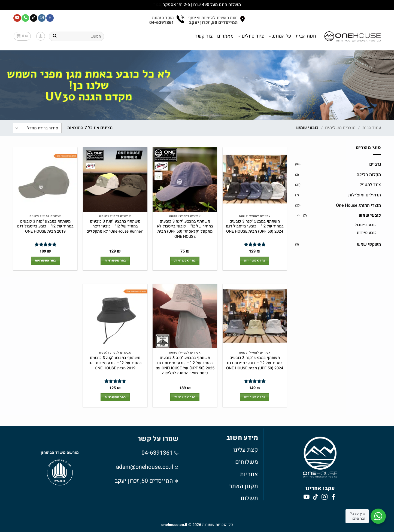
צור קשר (204, 36)
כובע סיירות (367, 233)
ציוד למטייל (370, 185)
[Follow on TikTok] (34, 18)
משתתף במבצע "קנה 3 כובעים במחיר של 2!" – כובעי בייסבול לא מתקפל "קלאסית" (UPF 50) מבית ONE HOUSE (185, 229)
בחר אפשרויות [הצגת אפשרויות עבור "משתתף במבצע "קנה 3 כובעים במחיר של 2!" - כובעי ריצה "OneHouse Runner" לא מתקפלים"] (115, 261)
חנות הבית (306, 36)
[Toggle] (298, 216)
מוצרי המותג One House (358, 205)
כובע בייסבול (366, 225)
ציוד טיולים (251, 36)
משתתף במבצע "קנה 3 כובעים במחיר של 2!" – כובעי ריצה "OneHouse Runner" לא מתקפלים (115, 227)
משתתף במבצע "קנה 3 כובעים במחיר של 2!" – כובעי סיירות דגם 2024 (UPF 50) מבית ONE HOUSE (255, 363)
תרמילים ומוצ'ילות (365, 195)
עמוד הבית (372, 128)
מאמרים (225, 36)
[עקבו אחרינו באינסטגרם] (42, 18)
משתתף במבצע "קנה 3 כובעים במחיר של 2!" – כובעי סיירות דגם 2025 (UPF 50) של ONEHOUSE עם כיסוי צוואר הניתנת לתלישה (185, 366)
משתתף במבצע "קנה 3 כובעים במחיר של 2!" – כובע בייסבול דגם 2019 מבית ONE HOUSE (45, 227)
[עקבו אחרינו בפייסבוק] (50, 18)
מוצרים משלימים (340, 128)
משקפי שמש (369, 244)
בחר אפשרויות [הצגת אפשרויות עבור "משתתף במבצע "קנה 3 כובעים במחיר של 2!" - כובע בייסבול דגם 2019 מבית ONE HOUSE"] (45, 261)
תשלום (249, 498)
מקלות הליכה (369, 175)
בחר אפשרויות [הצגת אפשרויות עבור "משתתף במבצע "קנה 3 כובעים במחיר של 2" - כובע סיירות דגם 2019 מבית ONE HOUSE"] (115, 397)
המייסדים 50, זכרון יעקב (144, 481)
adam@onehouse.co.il (145, 467)
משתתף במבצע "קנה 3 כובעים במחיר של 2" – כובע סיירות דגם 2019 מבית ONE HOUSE (115, 363)
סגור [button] (157, 5)
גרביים (375, 164)
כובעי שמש (370, 215)
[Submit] (55, 36)
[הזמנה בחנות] (37, 128)
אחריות (249, 474)
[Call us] (25, 18)
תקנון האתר (244, 486)
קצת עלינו (246, 450)
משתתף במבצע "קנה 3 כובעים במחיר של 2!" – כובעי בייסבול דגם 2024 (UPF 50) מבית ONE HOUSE (255, 227)
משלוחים (247, 462)
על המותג (280, 36)
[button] (41, 36)
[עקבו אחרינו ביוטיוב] (17, 18)
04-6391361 (158, 453)
